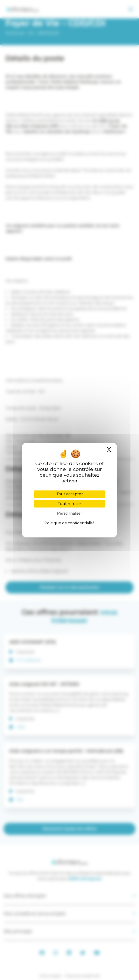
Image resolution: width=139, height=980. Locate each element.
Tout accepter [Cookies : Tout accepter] (70, 494)
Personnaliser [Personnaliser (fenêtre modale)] (70, 513)
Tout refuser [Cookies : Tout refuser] (69, 504)
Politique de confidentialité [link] (69, 523)
